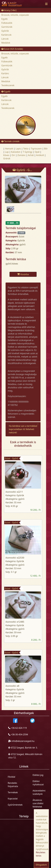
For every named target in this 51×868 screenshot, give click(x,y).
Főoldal (11, 777)
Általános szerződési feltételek (38, 803)
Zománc (21, 155)
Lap (7, 152)
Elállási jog (38, 775)
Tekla (26, 149)
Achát (31, 155)
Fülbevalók (7, 23)
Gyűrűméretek (15, 805)
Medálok (6, 43)
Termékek (13, 792)
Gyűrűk (5, 31)
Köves (6, 155)
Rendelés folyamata (13, 785)
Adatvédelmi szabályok (39, 792)
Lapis (18, 149)
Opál (37, 152)
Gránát (7, 158)
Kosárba (23, 274)
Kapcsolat (13, 799)
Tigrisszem (36, 149)
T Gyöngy (28, 152)
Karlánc (5, 73)
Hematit (9, 149)
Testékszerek (8, 85)
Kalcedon (16, 152)
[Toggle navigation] (46, 4)
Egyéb (4, 19)
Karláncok (6, 35)
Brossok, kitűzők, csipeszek (15, 15)
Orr (13, 155)
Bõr (46, 149)
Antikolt (40, 155)
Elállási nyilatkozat (38, 783)
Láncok (5, 39)
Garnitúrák (7, 27)
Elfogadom (41, 865)
